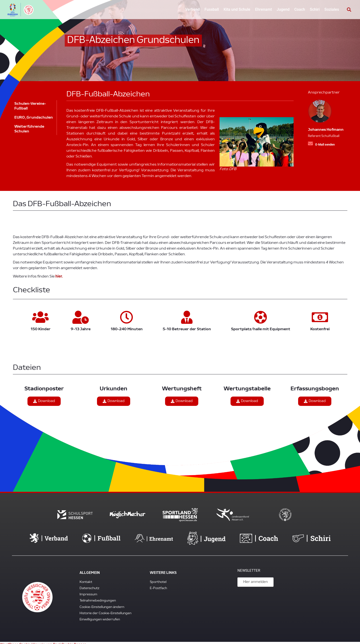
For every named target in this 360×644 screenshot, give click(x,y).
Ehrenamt (263, 9)
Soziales (332, 9)
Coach (300, 9)
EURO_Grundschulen (34, 118)
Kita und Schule (237, 9)
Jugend (283, 9)
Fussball (212, 9)
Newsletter (249, 567)
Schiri (315, 9)
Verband (192, 9)
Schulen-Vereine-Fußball (30, 106)
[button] (349, 10)
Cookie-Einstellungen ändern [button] (102, 604)
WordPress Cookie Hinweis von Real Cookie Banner (43, 641)
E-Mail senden (325, 144)
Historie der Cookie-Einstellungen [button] (105, 610)
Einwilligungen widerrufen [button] (100, 616)
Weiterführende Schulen (32, 129)
